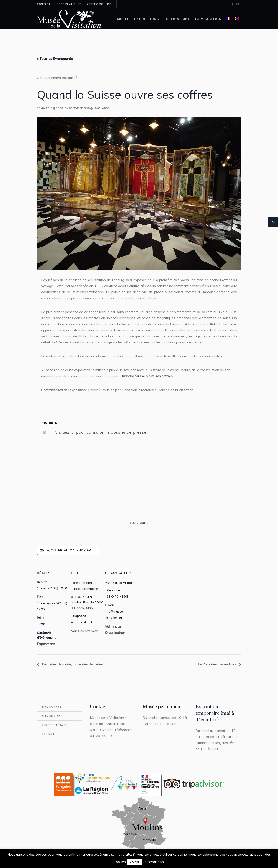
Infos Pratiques (69, 4)
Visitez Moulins (99, 4)
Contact (44, 4)
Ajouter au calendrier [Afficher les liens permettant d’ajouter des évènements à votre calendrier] (69, 550)
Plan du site (51, 716)
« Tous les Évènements (55, 59)
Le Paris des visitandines (217, 664)
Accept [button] (134, 862)
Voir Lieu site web (85, 631)
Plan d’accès (51, 707)
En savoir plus (153, 862)
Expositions (46, 644)
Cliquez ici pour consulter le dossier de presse (101, 432)
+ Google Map (82, 608)
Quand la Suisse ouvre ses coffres (146, 376)
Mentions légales (55, 725)
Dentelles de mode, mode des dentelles (72, 664)
